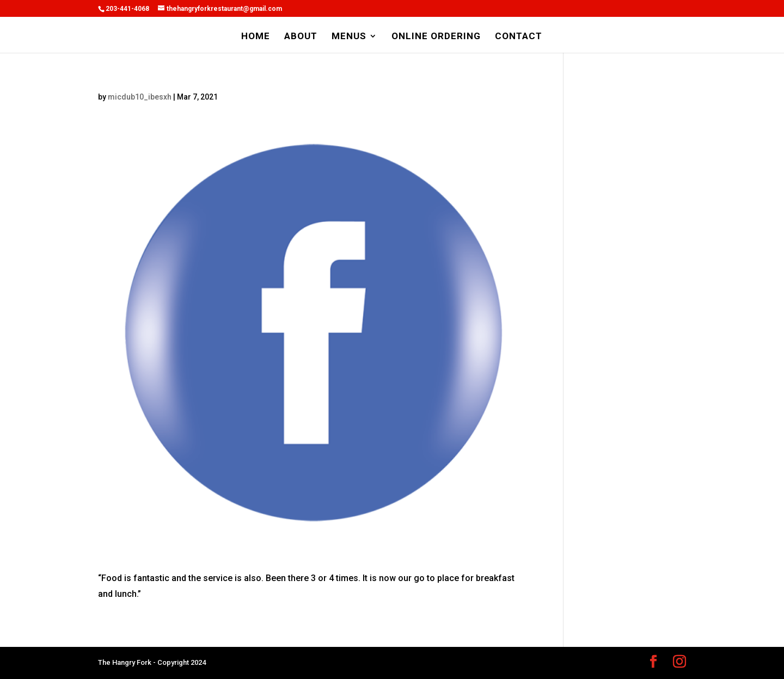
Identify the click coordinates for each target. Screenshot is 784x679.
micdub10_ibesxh (140, 97)
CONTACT (519, 37)
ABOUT (301, 37)
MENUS (349, 37)
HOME (256, 37)
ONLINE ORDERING (436, 37)
